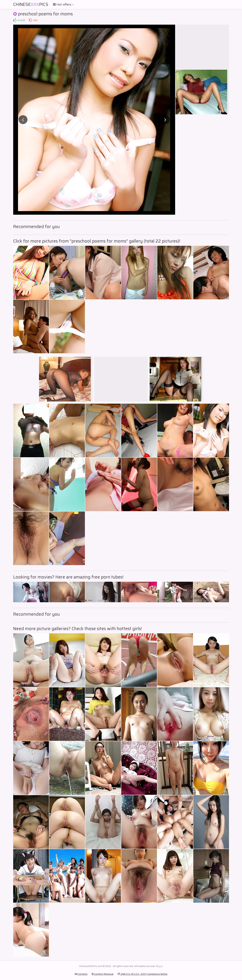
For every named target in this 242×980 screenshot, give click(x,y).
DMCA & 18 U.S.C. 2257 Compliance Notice (142, 974)
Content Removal (103, 974)
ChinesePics (31, 4)
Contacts (81, 974)
